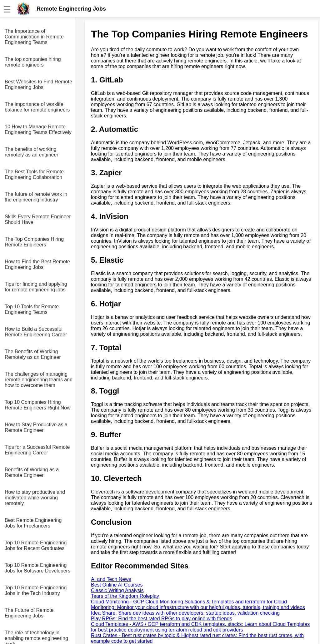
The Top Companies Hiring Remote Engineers (34, 242)
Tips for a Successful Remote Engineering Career (37, 450)
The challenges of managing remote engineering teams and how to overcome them (39, 380)
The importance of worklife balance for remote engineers (37, 107)
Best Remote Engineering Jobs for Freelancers (33, 523)
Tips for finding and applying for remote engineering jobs (36, 287)
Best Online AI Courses (117, 585)
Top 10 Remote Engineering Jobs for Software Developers (37, 568)
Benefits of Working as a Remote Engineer (32, 472)
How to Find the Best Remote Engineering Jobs (37, 264)
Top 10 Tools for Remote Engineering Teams (32, 309)
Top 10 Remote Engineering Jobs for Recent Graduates (36, 545)
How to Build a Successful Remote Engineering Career (36, 332)
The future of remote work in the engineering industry (36, 197)
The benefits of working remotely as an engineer (32, 152)
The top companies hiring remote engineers (33, 62)
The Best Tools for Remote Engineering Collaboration (34, 174)
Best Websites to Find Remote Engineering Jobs (38, 84)
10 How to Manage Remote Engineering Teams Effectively (38, 129)
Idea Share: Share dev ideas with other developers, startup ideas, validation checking (185, 613)
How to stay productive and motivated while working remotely (35, 498)
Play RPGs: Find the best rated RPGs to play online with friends (162, 619)
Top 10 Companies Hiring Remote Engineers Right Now (38, 405)
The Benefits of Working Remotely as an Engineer (33, 354)
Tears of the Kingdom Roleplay (125, 596)
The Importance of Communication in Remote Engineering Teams (34, 37)
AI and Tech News (111, 579)
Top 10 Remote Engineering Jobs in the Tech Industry (36, 590)
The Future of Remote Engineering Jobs (29, 613)
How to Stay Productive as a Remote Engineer (36, 427)
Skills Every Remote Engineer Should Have (38, 219)
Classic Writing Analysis (117, 590)
